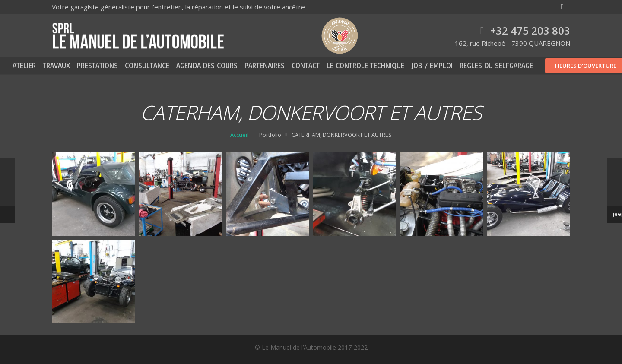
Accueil (239, 135)
